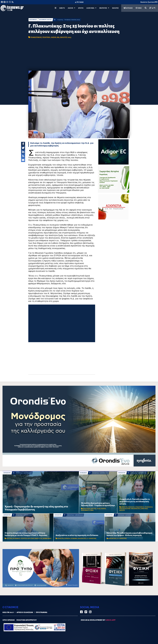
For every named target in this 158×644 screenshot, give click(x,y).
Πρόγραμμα (42, 612)
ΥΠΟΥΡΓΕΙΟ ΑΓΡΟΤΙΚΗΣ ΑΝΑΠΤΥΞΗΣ (31, 539)
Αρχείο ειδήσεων (25, 612)
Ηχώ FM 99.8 (8, 612)
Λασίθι (71, 8)
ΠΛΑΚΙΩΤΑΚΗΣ (36, 37)
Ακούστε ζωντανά (149, 2)
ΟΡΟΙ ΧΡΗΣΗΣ (9, 620)
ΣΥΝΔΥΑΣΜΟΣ (140, 507)
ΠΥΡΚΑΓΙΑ (67, 539)
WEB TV (62, 8)
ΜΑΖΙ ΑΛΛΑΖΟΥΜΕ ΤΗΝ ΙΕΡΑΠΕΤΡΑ (130, 509)
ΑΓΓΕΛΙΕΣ (128, 8)
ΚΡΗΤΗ (81, 8)
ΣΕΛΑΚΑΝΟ (74, 539)
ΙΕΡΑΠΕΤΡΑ (7, 473)
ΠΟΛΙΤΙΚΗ (46, 37)
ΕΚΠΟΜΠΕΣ (33, 20)
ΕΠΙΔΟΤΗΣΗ (87, 509)
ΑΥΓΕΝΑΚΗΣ (16, 539)
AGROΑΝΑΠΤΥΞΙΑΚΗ (87, 510)
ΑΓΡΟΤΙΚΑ (9, 539)
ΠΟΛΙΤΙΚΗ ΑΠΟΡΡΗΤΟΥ (27, 620)
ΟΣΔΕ (99, 509)
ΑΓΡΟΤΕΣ (94, 509)
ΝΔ (58, 37)
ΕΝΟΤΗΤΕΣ (104, 8)
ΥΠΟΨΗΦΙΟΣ (149, 507)
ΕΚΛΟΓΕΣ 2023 (66, 37)
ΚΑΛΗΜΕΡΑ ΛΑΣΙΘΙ (45, 20)
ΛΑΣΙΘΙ (54, 37)
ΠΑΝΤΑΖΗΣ (131, 507)
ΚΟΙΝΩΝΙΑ (83, 473)
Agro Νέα (91, 8)
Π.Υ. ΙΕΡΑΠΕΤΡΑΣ (91, 539)
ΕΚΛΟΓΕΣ (115, 8)
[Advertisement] (79, 56)
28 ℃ (153, 8)
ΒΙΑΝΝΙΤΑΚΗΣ (47, 539)
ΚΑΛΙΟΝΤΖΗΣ (82, 539)
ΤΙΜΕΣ (139, 8)
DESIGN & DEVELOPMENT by (98, 620)
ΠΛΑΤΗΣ (103, 509)
